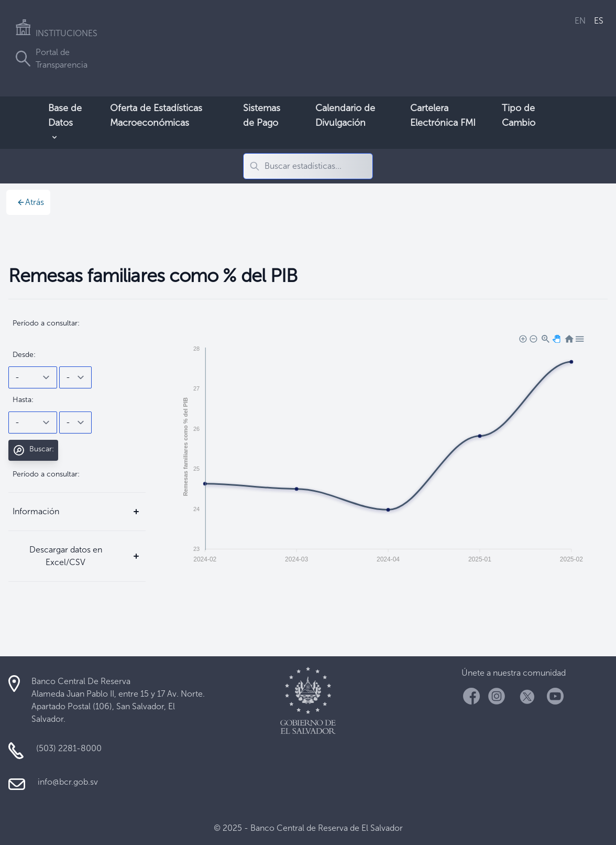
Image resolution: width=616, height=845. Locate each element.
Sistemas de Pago (262, 115)
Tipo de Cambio (519, 115)
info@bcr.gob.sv (68, 782)
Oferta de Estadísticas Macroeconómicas (156, 115)
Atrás (30, 202)
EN (580, 21)
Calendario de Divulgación (345, 115)
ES (599, 21)
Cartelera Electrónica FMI (443, 115)
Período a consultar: (46, 323)
